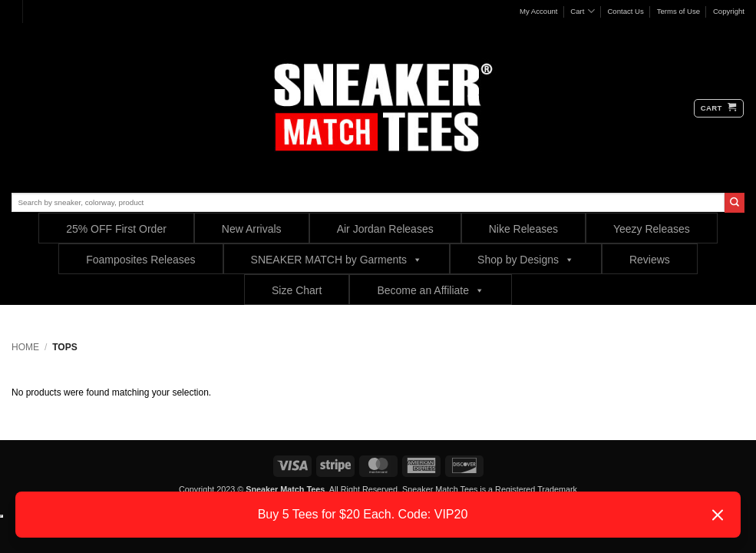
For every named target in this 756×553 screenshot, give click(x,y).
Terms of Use (679, 11)
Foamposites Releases (140, 260)
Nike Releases (523, 229)
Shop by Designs (526, 259)
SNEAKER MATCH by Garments (337, 259)
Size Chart (297, 290)
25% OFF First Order (116, 229)
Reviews (650, 260)
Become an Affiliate (431, 290)
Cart (582, 11)
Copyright (729, 11)
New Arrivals (252, 229)
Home (25, 347)
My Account (539, 11)
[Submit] (735, 203)
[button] (719, 108)
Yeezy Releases (652, 229)
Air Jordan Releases (385, 229)
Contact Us (625, 11)
